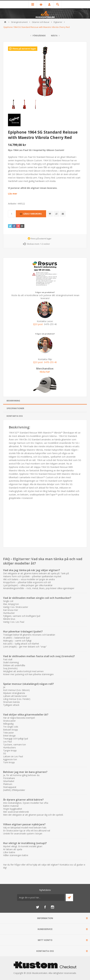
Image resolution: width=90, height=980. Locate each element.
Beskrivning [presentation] (13, 401)
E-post (38, 324)
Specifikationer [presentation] (15, 408)
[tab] (45, 401)
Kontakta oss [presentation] (15, 416)
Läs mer (13, 194)
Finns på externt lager (24, 49)
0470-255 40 (50, 362)
